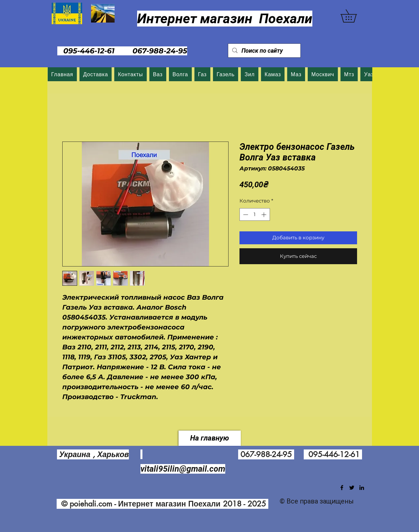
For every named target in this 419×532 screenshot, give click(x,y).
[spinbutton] (255, 215)
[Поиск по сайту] (264, 51)
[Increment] (264, 215)
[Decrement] (245, 215)
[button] (355, 16)
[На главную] (210, 438)
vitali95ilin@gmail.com (183, 469)
